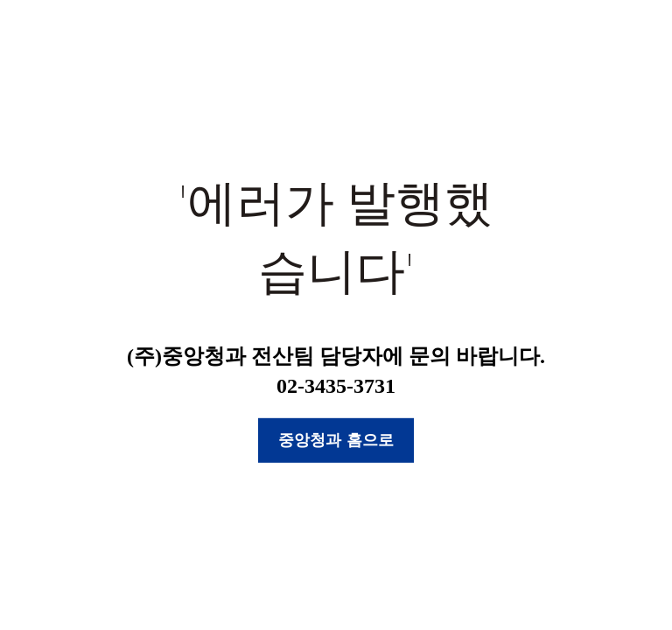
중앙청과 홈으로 (336, 440)
